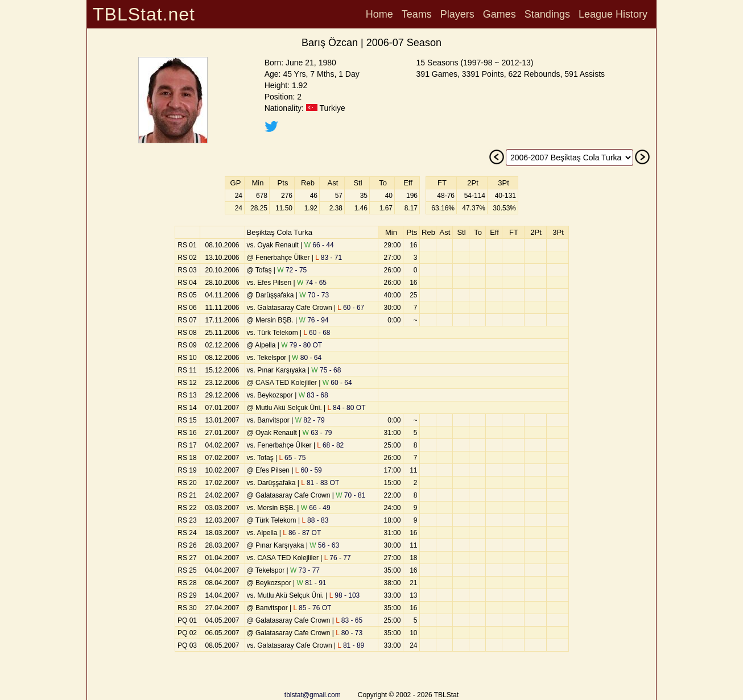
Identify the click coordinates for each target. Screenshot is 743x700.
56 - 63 (324, 545)
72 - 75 (292, 270)
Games (500, 14)
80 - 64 (307, 358)
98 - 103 (345, 595)
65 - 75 (292, 458)
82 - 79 (310, 420)
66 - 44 (319, 245)
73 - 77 (305, 570)
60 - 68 (317, 333)
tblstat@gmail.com (313, 695)
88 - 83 (315, 520)
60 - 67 (351, 308)
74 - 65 (312, 283)
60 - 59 (309, 470)
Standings (547, 14)
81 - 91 (312, 583)
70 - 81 (350, 495)
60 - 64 (337, 383)
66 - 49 (316, 508)
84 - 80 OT (347, 408)
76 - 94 (314, 320)
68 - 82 (330, 445)
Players (457, 14)
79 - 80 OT (302, 345)
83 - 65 (349, 620)
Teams (417, 14)
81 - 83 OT (320, 483)
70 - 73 (314, 295)
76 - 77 (338, 558)
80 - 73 (349, 633)
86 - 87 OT (302, 533)
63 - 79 (317, 433)
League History (613, 14)
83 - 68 (313, 395)
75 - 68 (326, 370)
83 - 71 (329, 258)
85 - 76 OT (313, 608)
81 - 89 (351, 645)
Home (379, 14)
